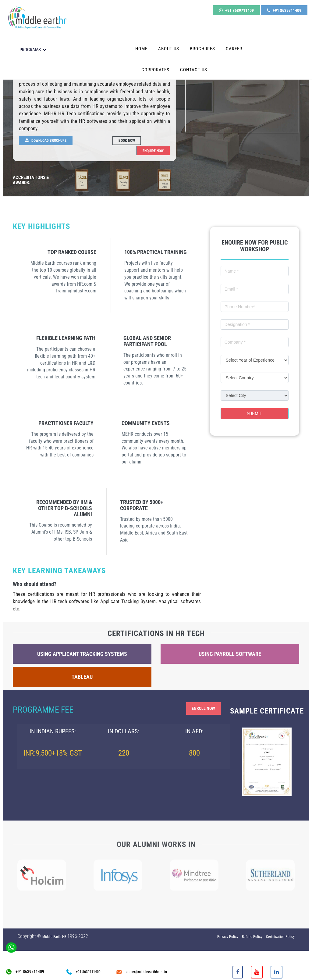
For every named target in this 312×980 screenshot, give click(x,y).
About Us (169, 42)
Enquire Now (151, 150)
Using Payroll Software (230, 654)
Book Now (128, 140)
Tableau (82, 677)
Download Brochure (49, 140)
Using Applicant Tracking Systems (82, 654)
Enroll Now (201, 709)
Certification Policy (280, 937)
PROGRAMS (30, 43)
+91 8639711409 (236, 8)
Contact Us (194, 63)
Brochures (202, 42)
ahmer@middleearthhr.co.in (142, 972)
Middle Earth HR (54, 937)
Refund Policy (252, 937)
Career (234, 42)
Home (141, 42)
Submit (254, 414)
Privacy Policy (228, 937)
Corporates (155, 63)
